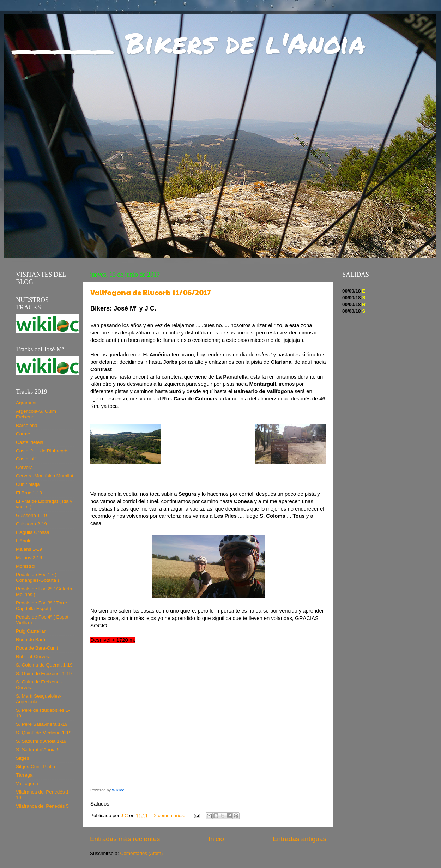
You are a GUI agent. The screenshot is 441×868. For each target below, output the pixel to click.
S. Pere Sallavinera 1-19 (42, 724)
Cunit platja (28, 484)
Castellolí (26, 459)
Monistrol (26, 566)
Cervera (24, 467)
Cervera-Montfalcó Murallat (45, 476)
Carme (23, 434)
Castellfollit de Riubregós (42, 451)
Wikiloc (118, 790)
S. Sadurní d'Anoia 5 (38, 750)
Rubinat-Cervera (33, 656)
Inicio (216, 839)
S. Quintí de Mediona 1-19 (44, 733)
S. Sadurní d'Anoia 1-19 (41, 741)
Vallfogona (27, 783)
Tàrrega (24, 775)
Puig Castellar (31, 631)
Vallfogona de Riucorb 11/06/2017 (151, 292)
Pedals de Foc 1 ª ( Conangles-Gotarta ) (37, 577)
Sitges (23, 758)
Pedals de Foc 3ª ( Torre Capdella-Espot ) (41, 606)
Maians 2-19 (29, 558)
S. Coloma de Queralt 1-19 (44, 665)
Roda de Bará (31, 640)
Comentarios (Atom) (142, 853)
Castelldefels (29, 442)
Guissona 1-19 (31, 515)
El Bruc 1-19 (29, 493)
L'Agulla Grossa (33, 532)
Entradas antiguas (300, 839)
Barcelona (27, 425)
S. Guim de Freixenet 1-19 (44, 673)
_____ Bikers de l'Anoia (190, 42)
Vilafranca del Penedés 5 (42, 806)
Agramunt (26, 403)
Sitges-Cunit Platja (35, 767)
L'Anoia (24, 541)
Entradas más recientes (125, 839)
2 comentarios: (170, 816)
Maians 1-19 (29, 549)
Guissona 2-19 (31, 524)
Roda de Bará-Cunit (37, 648)
